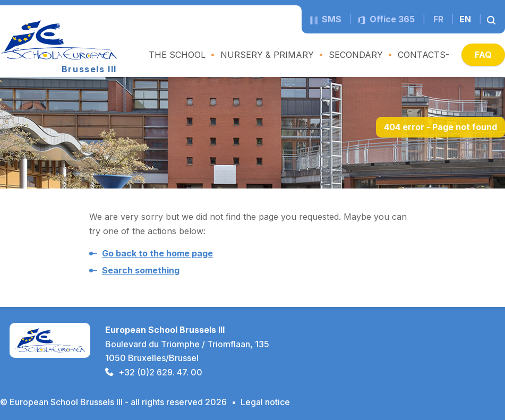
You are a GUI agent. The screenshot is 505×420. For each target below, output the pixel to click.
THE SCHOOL (177, 55)
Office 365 (386, 19)
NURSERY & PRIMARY (267, 55)
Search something (141, 270)
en (465, 19)
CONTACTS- (423, 55)
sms (326, 19)
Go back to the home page (157, 253)
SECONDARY (356, 55)
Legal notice (265, 402)
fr (438, 19)
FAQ (483, 55)
